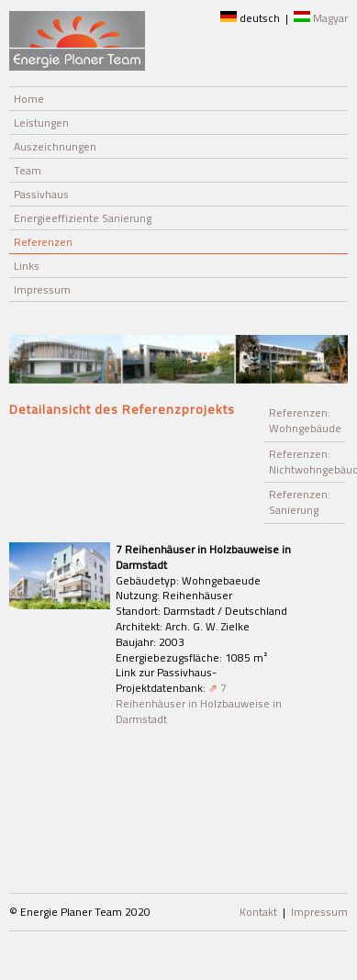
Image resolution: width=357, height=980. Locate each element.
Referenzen (43, 242)
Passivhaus (41, 194)
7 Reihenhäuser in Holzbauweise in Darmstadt (199, 703)
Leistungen (41, 122)
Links (27, 266)
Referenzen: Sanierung (300, 502)
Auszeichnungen (55, 146)
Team (28, 170)
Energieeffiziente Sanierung (83, 218)
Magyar (321, 18)
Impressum (42, 290)
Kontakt (258, 912)
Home (29, 99)
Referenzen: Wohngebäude (305, 420)
